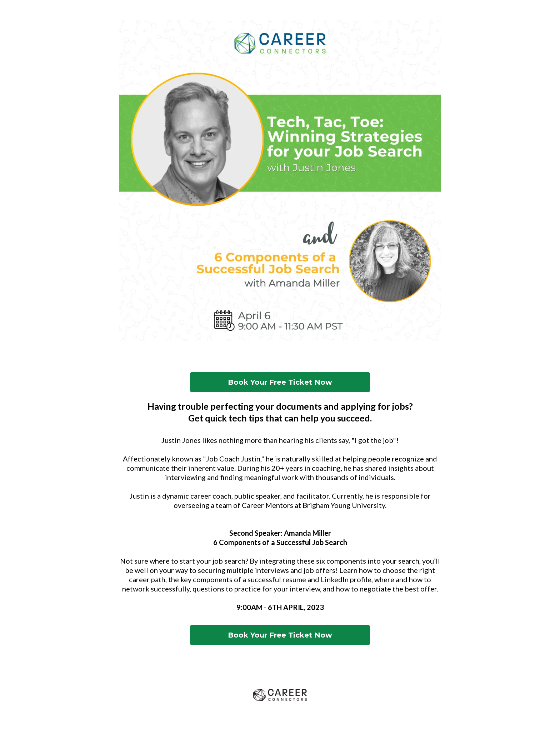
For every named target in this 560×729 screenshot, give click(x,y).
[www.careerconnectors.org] (280, 695)
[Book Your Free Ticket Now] (280, 382)
